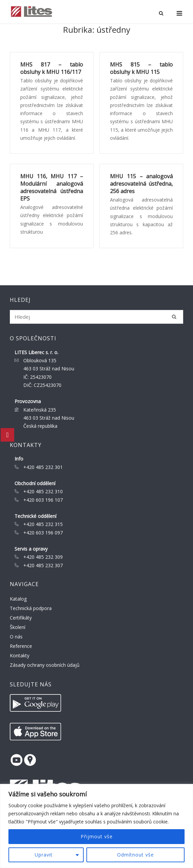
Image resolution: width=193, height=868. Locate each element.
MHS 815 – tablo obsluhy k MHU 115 (141, 68)
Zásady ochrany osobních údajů (45, 665)
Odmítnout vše (135, 855)
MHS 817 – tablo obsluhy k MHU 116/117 (52, 68)
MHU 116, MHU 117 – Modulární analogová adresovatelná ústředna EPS (52, 187)
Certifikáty (21, 618)
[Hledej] (174, 317)
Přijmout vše (97, 836)
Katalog (18, 599)
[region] (96, 826)
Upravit (44, 855)
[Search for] (97, 317)
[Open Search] (161, 14)
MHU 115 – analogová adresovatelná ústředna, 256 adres (141, 184)
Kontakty (20, 655)
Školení (18, 627)
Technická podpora (31, 608)
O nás (16, 637)
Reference (21, 646)
